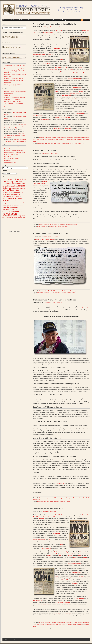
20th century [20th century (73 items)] (8, 182)
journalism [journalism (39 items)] (23, 203)
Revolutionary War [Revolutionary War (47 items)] (9, 216)
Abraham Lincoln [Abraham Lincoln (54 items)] (18, 184)
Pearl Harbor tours (60, 483)
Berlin (79, 71)
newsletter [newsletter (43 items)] (6, 207)
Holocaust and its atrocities (62, 117)
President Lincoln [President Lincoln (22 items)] (6, 212)
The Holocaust (80, 114)
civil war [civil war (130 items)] (7, 190)
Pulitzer (58, 49)
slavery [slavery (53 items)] (19, 216)
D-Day (66, 67)
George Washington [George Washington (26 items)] (12, 194)
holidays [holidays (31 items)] (20, 199)
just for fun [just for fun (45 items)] (10, 205)
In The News (21, 20)
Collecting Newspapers (45, 138)
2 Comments (53, 512)
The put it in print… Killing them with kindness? (51, 233)
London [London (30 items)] (22, 205)
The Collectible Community (51, 140)
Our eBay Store (8, 156)
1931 (39, 226)
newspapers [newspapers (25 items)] (13, 207)
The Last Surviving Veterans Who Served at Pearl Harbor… (56, 300)
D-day (46, 143)
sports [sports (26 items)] (23, 216)
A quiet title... (8, 96)
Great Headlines (43, 291)
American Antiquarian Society (12, 147)
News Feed (86, 20)
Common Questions (57, 138)
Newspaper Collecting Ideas (69, 138)
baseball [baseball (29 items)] (5, 186)
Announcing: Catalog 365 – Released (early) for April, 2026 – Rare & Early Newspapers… (14, 80)
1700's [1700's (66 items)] (16, 182)
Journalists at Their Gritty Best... (13, 101)
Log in (23, 639)
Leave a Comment (55, 27)
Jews (56, 226)
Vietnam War (68, 128)
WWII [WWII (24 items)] (10, 218)
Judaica (63, 143)
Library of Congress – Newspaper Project (15, 153)
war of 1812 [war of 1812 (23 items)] (5, 218)
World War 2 (71, 143)
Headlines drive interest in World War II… (49, 509)
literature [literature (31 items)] (17, 205)
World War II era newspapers (46, 306)
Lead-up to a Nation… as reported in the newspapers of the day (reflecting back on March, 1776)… (15, 71)
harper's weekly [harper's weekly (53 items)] (15, 196)
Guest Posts (55, 498)
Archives (30, 20)
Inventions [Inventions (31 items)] (12, 203)
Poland (85, 73)
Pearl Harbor (43, 310)
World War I (51, 54)
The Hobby (62, 140)
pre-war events (45, 119)
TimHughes (47, 27)
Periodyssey (7, 160)
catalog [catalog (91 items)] (22, 186)
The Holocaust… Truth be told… (45, 150)
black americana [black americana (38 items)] (13, 186)
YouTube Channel (41, 20)
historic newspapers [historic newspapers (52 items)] (10, 198)
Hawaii (39, 502)
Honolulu (44, 502)
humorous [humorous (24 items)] (12, 201)
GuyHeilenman (45, 153)
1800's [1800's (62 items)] (5, 184)
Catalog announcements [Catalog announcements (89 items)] (14, 188)
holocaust (53, 143)
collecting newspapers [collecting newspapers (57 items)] (11, 191)
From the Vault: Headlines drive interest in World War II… (55, 24)
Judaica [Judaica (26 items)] (4, 205)
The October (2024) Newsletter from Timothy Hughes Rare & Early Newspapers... (14, 105)
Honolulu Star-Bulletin (83, 308)
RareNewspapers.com (66, 20)
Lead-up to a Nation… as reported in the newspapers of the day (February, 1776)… (15, 126)
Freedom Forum (8, 149)
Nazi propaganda (38, 116)
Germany (43, 226)
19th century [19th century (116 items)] (20, 179)
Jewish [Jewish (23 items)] (17, 203)
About (12, 20)
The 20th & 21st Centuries (56, 224)
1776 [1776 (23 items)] (21, 182)
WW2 (70, 293)
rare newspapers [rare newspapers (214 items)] (12, 212)
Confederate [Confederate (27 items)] (15, 192)
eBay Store (53, 20)
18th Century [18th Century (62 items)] (8, 179)
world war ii (78, 143)
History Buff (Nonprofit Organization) (14, 151)
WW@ (66, 226)
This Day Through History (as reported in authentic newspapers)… (15, 135)
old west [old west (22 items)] (14, 209)
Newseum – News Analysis (11, 155)
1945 (43, 293)
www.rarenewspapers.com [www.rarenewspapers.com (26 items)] (18, 218)
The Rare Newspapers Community (74, 140)
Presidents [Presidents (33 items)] (14, 212)
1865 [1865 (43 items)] (10, 184)
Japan (53, 293)
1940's (39, 293)
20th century (40, 143)
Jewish (58, 143)
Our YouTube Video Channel (12, 158)
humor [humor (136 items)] (6, 201)
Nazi (66, 143)
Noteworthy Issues (82, 138)
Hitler (49, 143)
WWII (83, 143)
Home (5, 20)
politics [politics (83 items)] (19, 209)
